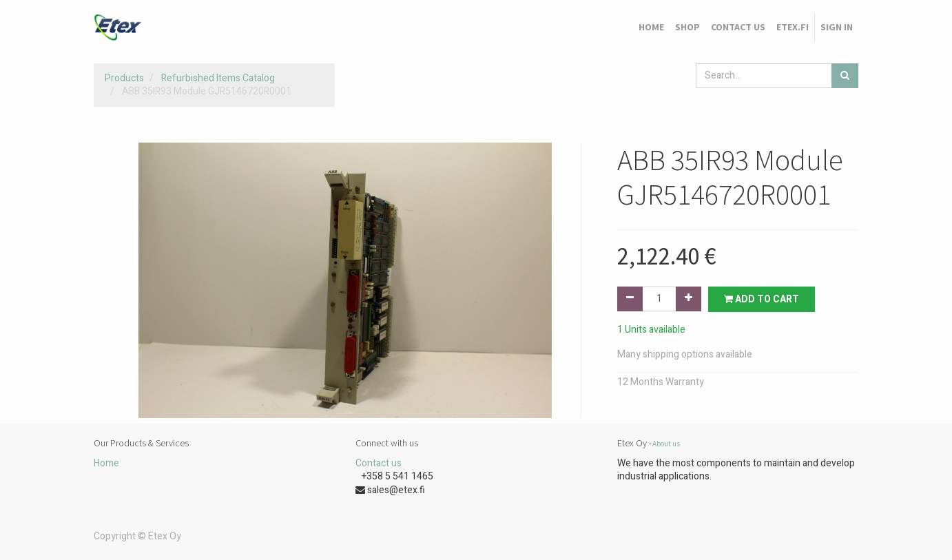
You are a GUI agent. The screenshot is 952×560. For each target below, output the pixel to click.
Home (106, 463)
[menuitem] (651, 28)
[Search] (845, 76)
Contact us (379, 463)
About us (666, 444)
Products (124, 78)
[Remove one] (630, 299)
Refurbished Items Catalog (218, 78)
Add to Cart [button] (762, 299)
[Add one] (689, 299)
